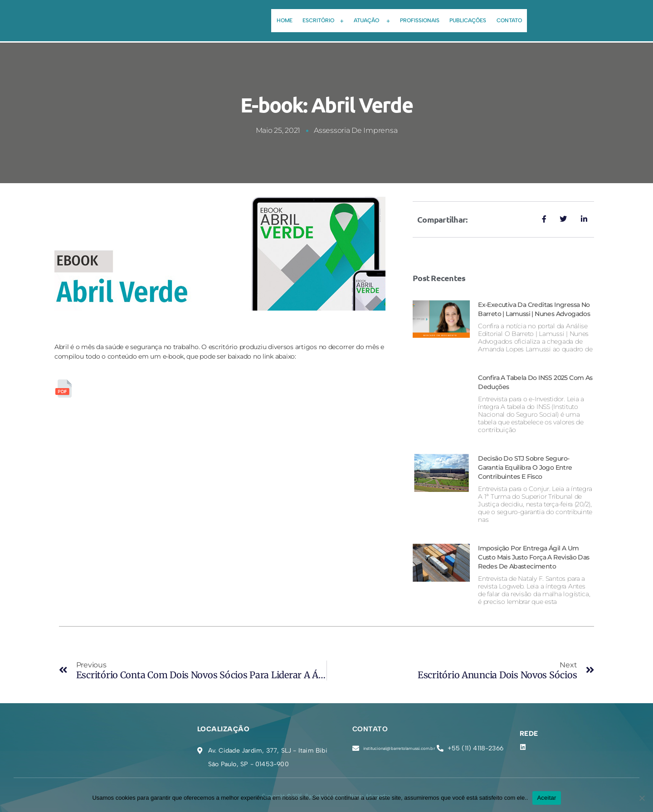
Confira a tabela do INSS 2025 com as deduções (526, 382)
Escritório (318, 16)
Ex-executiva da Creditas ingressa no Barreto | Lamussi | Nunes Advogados (534, 304)
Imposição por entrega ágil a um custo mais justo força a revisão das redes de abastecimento (532, 557)
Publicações (473, 16)
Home (275, 16)
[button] (318, 16)
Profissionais (422, 16)
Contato (518, 16)
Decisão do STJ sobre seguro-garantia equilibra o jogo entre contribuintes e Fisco (529, 467)
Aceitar (546, 798)
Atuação (370, 16)
